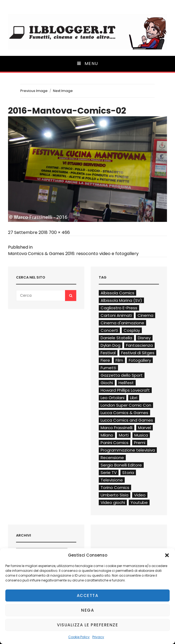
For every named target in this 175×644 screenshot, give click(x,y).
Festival (108, 353)
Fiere (105, 360)
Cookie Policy (79, 637)
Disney (144, 338)
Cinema (145, 315)
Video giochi (113, 502)
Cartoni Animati (116, 315)
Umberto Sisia (115, 495)
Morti (124, 435)
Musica (141, 435)
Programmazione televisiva (128, 450)
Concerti (109, 330)
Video (140, 495)
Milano (107, 435)
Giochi (107, 383)
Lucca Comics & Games (124, 413)
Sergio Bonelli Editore (121, 465)
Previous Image (34, 91)
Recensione (112, 458)
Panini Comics (115, 443)
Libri (134, 398)
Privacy (98, 637)
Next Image (63, 91)
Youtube (139, 502)
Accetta (88, 595)
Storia (128, 473)
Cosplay (132, 330)
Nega (88, 610)
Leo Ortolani (113, 398)
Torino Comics (115, 487)
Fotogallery (140, 360)
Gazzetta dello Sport (122, 375)
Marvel (144, 428)
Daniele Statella (116, 338)
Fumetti (108, 368)
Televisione (112, 480)
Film (119, 360)
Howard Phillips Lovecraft (125, 390)
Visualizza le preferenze (88, 625)
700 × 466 (59, 232)
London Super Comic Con (126, 405)
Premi (140, 443)
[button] (167, 555)
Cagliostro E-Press (119, 308)
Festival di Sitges (138, 353)
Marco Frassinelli (117, 428)
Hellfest (126, 383)
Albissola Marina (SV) (121, 300)
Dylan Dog (111, 345)
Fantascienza (139, 345)
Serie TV (109, 473)
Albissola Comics (117, 293)
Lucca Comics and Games (127, 420)
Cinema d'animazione (122, 323)
